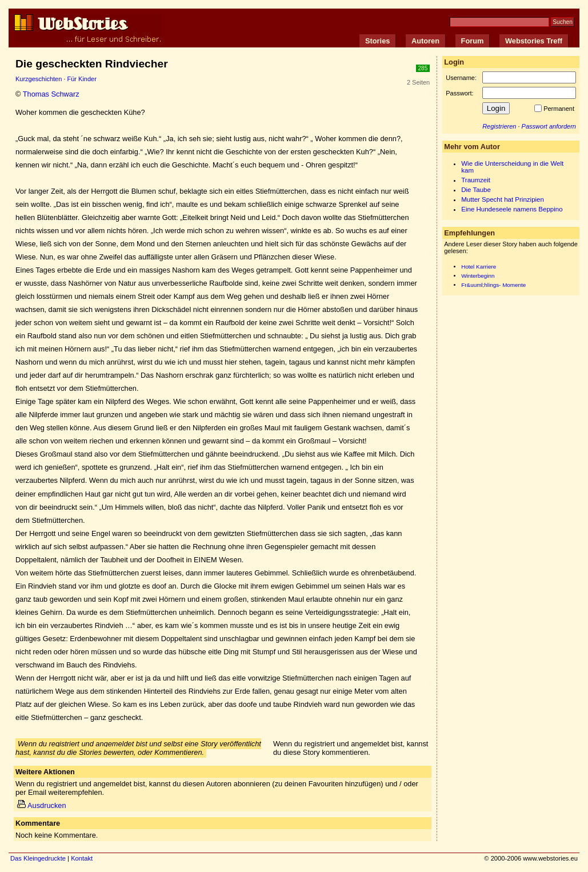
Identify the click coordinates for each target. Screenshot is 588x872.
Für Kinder (82, 79)
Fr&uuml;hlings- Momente (493, 285)
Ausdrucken (42, 805)
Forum (473, 41)
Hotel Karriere (479, 267)
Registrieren (499, 126)
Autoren (425, 41)
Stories (377, 41)
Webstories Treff (534, 41)
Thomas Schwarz (51, 94)
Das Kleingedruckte (38, 858)
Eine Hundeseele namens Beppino (512, 209)
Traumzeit (476, 180)
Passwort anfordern (549, 126)
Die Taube (476, 190)
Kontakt (82, 858)
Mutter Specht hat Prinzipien (503, 199)
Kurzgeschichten (39, 79)
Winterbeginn (478, 276)
